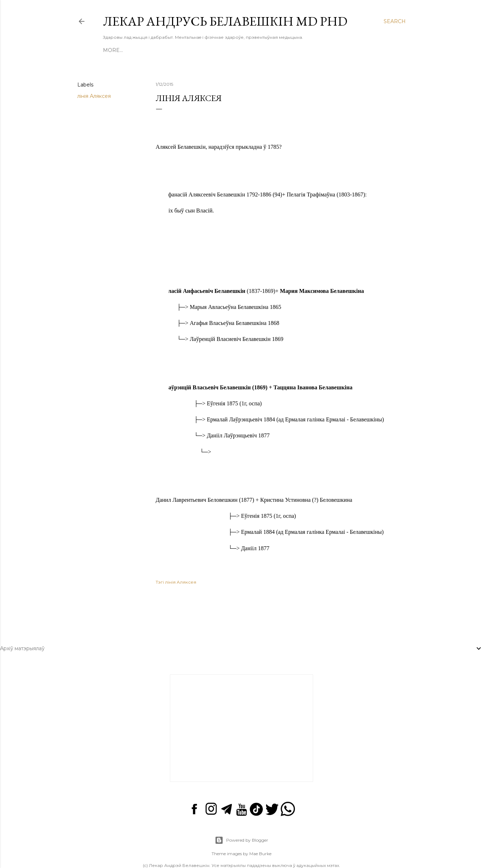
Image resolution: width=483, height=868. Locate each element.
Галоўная (118, 50)
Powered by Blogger (241, 822)
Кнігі (143, 50)
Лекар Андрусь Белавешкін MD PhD (225, 21)
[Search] (395, 21)
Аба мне (211, 50)
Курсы (185, 50)
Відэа (163, 50)
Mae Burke (260, 836)
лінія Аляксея (94, 96)
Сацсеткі (241, 50)
